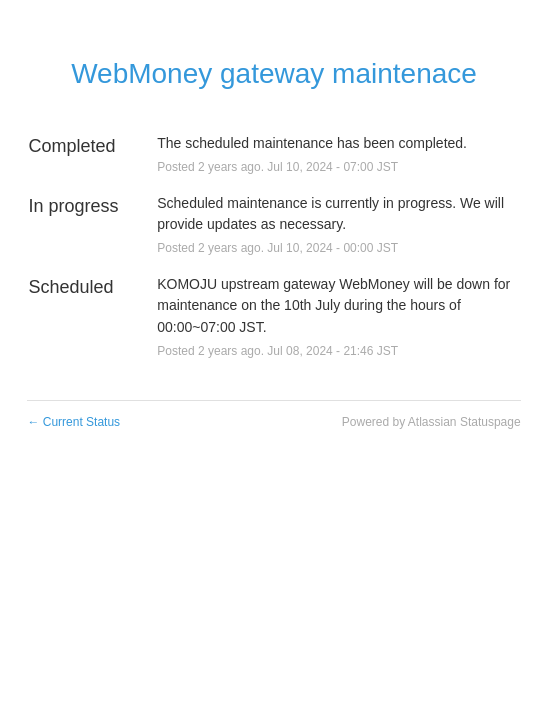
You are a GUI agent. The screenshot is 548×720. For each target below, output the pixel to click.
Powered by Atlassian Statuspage (431, 422)
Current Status (73, 422)
